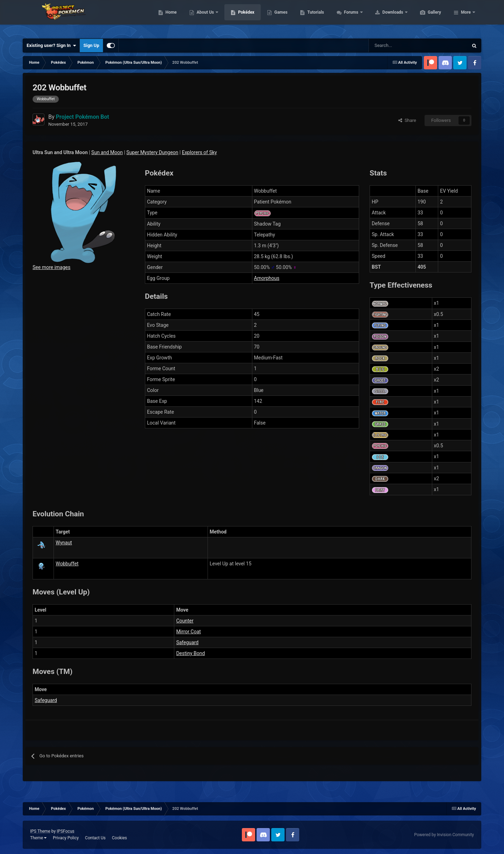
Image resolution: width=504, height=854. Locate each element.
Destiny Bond (190, 653)
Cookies (120, 838)
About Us (239, 18)
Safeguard (187, 642)
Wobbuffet (67, 564)
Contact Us (95, 838)
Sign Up (91, 45)
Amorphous (267, 278)
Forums (385, 18)
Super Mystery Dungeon (152, 152)
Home (204, 18)
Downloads (426, 18)
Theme (38, 838)
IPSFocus (65, 831)
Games (314, 18)
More (466, 18)
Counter (185, 621)
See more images (51, 267)
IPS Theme (40, 831)
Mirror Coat (188, 632)
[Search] (394, 46)
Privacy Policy (66, 838)
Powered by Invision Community (444, 835)
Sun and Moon (107, 152)
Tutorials (349, 18)
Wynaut (64, 543)
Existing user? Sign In (51, 46)
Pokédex (279, 18)
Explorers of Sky (199, 152)
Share (407, 120)
